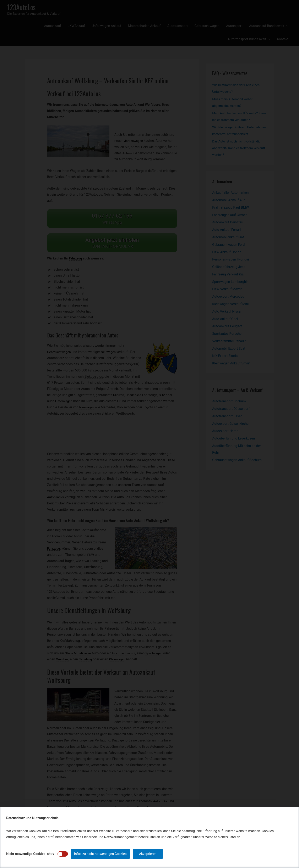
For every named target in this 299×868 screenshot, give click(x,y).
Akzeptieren (148, 854)
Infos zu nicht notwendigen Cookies (100, 854)
